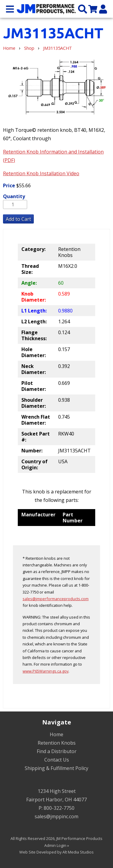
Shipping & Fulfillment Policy (56, 768)
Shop (29, 48)
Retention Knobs (57, 743)
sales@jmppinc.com (56, 816)
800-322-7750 (59, 808)
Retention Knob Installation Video (41, 173)
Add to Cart (18, 219)
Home (9, 48)
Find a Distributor (57, 751)
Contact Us (57, 760)
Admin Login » (57, 845)
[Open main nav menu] (10, 9)
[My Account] (103, 9)
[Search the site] (83, 9)
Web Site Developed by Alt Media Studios (56, 852)
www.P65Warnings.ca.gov (46, 671)
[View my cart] (93, 9)
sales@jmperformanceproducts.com (56, 599)
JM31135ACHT (58, 48)
